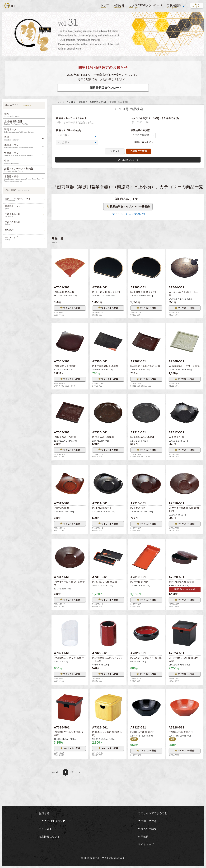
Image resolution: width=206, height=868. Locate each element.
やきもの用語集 (25, 223)
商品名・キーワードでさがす (71, 118)
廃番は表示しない (144, 142)
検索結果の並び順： (141, 130)
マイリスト (45, 829)
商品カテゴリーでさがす (69, 130)
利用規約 (25, 231)
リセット (115, 151)
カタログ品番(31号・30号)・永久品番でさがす (156, 118)
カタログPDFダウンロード (145, 7)
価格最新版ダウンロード (106, 88)
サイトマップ (25, 238)
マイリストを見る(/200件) (128, 214)
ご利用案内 (174, 7)
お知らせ (119, 7)
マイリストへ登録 (70, 308)
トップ (105, 7)
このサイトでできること (153, 814)
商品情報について (25, 207)
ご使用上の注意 (25, 215)
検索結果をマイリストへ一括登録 (128, 207)
